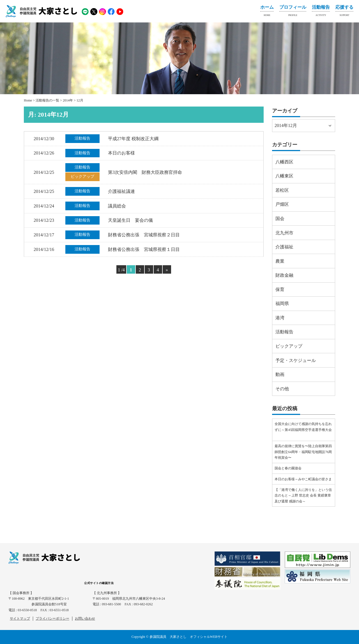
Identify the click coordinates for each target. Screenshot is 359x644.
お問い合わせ (85, 618)
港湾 (280, 318)
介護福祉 (284, 247)
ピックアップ (289, 346)
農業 (280, 261)
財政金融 (284, 275)
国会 (280, 219)
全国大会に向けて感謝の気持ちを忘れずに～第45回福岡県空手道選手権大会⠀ (303, 430)
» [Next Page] (167, 270)
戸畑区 (282, 204)
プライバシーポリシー (52, 618)
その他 (282, 389)
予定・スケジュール (296, 360)
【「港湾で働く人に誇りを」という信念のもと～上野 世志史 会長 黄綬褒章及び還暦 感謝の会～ (303, 496)
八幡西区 (284, 162)
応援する (344, 12)
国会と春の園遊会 (288, 468)
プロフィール (293, 12)
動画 (280, 374)
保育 (280, 289)
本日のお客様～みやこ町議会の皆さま (303, 479)
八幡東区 (284, 176)
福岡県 (282, 303)
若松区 (282, 190)
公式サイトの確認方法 (99, 583)
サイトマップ (20, 618)
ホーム (267, 12)
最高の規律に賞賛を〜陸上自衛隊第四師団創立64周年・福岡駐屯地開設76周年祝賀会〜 (303, 452)
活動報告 (321, 12)
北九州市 (284, 233)
